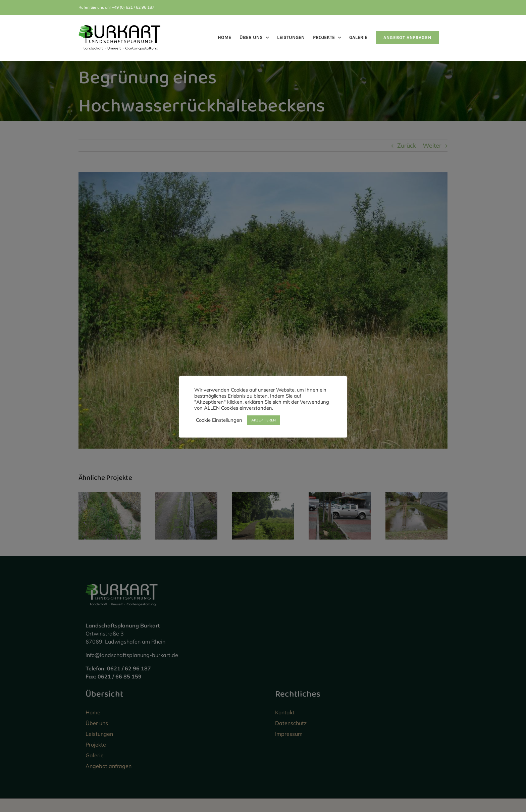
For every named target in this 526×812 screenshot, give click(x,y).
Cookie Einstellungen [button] (219, 420)
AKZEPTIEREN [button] (264, 420)
